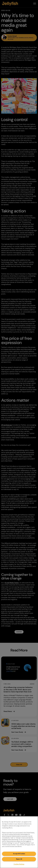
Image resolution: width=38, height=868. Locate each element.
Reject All (19, 859)
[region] (19, 842)
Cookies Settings (19, 864)
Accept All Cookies (19, 854)
